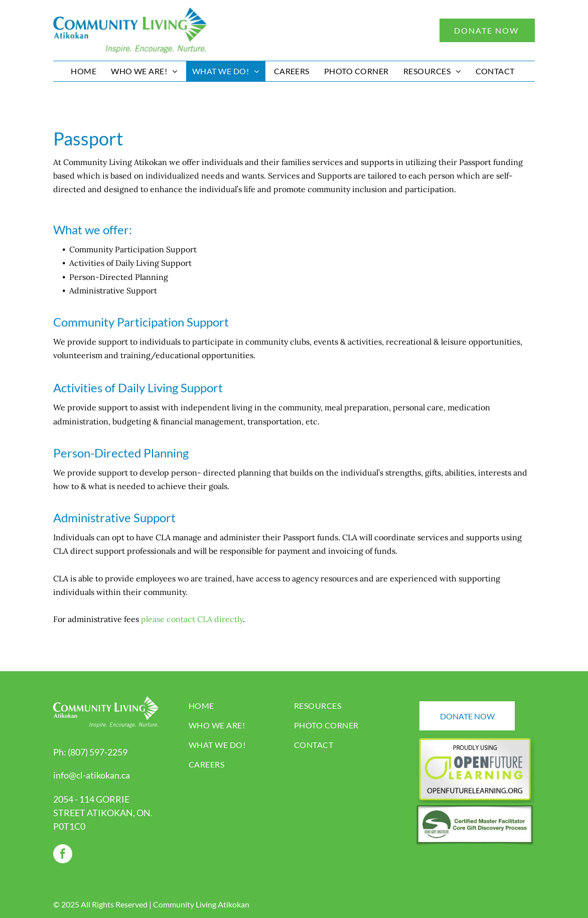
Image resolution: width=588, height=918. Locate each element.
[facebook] (63, 855)
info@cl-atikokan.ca (92, 775)
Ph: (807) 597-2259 (90, 752)
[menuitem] (85, 71)
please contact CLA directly (192, 619)
